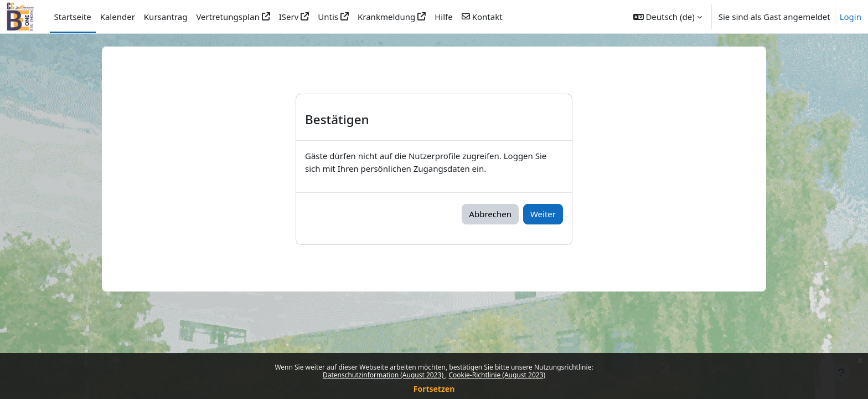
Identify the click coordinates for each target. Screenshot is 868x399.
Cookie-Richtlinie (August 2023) (497, 375)
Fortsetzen (434, 389)
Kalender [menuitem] (118, 17)
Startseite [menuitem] (73, 17)
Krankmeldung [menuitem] (386, 17)
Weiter (543, 214)
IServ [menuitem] (289, 17)
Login (851, 17)
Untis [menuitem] (328, 17)
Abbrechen (490, 214)
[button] (668, 17)
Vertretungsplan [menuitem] (228, 17)
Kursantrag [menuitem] (166, 17)
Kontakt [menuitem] (487, 17)
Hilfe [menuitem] (443, 17)
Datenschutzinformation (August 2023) (384, 375)
